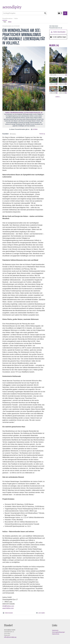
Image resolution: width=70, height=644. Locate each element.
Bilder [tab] (10, 22)
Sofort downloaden (58, 32)
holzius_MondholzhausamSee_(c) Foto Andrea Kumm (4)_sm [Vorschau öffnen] (24, 113)
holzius (16, 19)
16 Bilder (35, 129)
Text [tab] (5, 22)
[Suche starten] (45, 13)
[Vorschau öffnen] (24, 79)
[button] (60, 13)
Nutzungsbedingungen (58, 632)
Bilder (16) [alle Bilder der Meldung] (54, 45)
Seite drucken (9, 613)
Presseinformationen (7, 19)
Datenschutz (56, 634)
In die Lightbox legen (58, 37)
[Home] (16, 7)
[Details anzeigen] (66, 75)
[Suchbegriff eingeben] (25, 13)
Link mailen (42, 613)
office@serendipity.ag (10, 637)
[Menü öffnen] (65, 13)
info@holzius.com (8, 606)
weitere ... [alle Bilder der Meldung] (58, 97)
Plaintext (42, 134)
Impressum (55, 630)
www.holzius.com (8, 608)
